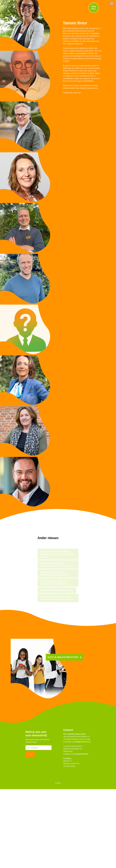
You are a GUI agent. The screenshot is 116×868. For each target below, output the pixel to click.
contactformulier (81, 754)
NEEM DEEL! (94, 8)
